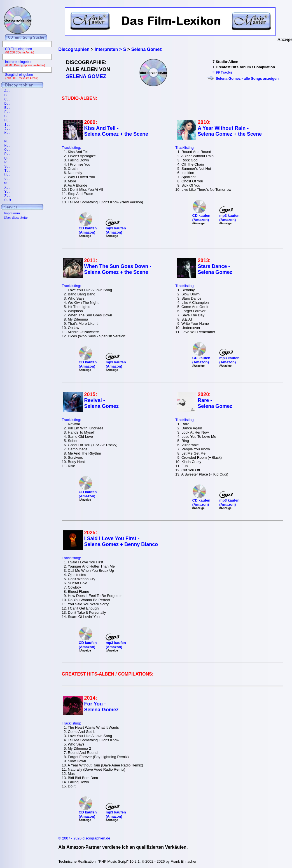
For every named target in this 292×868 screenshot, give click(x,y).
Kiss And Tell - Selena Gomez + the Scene (116, 131)
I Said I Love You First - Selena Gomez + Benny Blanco (121, 541)
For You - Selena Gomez (101, 707)
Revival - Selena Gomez (101, 403)
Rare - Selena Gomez (215, 403)
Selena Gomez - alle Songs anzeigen (247, 78)
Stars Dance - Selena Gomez (215, 269)
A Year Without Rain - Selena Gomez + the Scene (230, 131)
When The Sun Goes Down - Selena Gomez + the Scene (118, 269)
